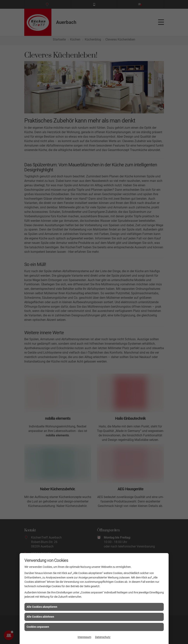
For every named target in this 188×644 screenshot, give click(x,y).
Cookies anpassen (38, 627)
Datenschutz (103, 637)
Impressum (84, 637)
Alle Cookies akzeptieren (42, 607)
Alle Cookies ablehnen (40, 617)
